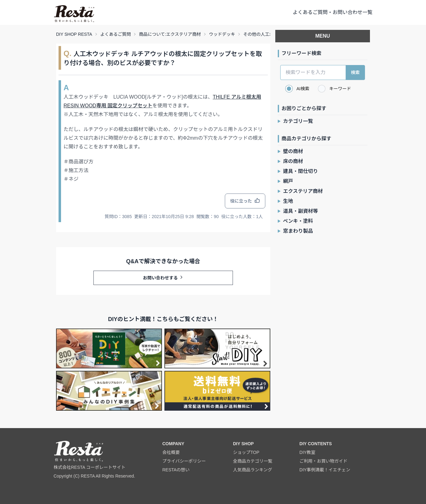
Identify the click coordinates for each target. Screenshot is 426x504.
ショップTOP (246, 452)
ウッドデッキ (222, 34)
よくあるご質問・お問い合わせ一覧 (333, 12)
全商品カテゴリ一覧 (253, 461)
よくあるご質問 (116, 34)
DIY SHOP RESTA (74, 34)
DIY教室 (308, 452)
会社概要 (171, 452)
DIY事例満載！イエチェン (325, 470)
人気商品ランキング (253, 470)
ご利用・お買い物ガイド (324, 461)
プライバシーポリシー (184, 461)
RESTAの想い (176, 470)
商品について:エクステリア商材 (170, 34)
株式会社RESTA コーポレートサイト (90, 467)
